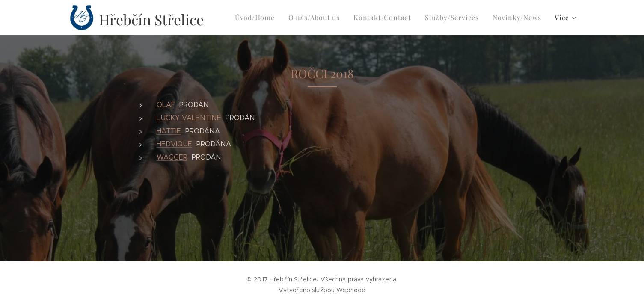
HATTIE (168, 131)
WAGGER (172, 157)
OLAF (165, 105)
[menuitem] (270, 18)
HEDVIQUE (174, 144)
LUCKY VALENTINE (188, 118)
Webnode (351, 290)
